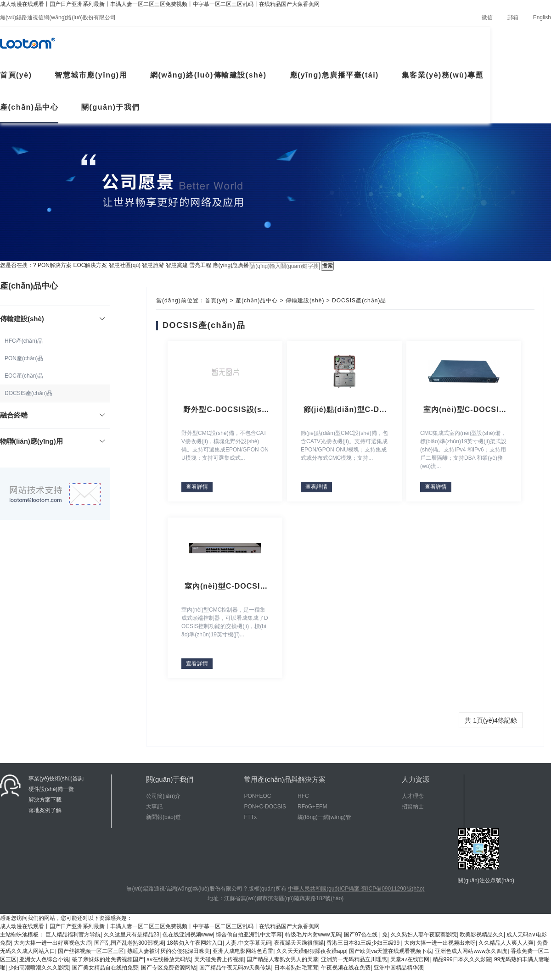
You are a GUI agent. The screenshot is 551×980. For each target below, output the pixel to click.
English (542, 17)
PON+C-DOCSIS (265, 807)
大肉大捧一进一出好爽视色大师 (52, 943)
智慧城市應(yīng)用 (91, 75)
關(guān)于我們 (111, 107)
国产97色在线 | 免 (366, 935)
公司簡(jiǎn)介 (163, 796)
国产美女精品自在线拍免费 (105, 968)
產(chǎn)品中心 (29, 107)
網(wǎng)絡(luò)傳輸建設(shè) (208, 75)
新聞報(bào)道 (163, 817)
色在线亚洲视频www (188, 935)
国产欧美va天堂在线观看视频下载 (391, 951)
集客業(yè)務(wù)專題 (443, 75)
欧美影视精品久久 (482, 935)
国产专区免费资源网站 (169, 968)
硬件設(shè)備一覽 (51, 789)
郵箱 (513, 17)
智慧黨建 (177, 265)
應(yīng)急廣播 (231, 265)
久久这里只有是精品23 (132, 935)
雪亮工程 (200, 265)
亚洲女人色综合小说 (44, 959)
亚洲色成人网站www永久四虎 (471, 951)
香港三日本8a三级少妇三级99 (364, 943)
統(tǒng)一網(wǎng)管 (324, 817)
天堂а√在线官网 (410, 959)
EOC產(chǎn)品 (24, 376)
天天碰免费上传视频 (219, 959)
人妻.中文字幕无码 (248, 943)
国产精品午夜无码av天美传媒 (235, 968)
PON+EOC (257, 796)
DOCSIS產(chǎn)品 (28, 393)
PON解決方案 (55, 265)
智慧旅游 (153, 265)
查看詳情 (197, 487)
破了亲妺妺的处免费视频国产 (108, 959)
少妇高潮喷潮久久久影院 (39, 968)
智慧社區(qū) (125, 265)
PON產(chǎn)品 (24, 358)
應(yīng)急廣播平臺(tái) (334, 75)
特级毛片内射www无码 (313, 935)
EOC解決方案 (90, 265)
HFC (303, 796)
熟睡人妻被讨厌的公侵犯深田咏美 (169, 951)
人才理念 (413, 796)
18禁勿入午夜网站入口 (194, 943)
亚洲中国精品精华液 (399, 968)
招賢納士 (413, 807)
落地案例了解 (45, 810)
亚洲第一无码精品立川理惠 (354, 959)
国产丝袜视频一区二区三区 (91, 951)
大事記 (154, 807)
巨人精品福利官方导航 (73, 935)
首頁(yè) (216, 301)
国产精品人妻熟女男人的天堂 (282, 959)
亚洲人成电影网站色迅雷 (243, 951)
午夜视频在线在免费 (346, 968)
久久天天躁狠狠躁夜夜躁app (311, 951)
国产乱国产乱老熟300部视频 (129, 943)
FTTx (250, 817)
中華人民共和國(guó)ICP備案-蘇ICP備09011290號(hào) (356, 889)
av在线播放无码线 (169, 959)
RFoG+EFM (312, 807)
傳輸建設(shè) (305, 301)
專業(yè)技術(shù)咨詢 (56, 779)
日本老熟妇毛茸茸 (296, 968)
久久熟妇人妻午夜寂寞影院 (424, 935)
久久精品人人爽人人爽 (506, 943)
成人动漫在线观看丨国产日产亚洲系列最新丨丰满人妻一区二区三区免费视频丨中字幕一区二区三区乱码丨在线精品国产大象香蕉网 (160, 4)
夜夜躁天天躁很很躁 (299, 943)
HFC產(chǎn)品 (24, 341)
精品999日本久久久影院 (462, 959)
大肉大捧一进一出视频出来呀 (440, 943)
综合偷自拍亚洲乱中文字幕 (249, 935)
